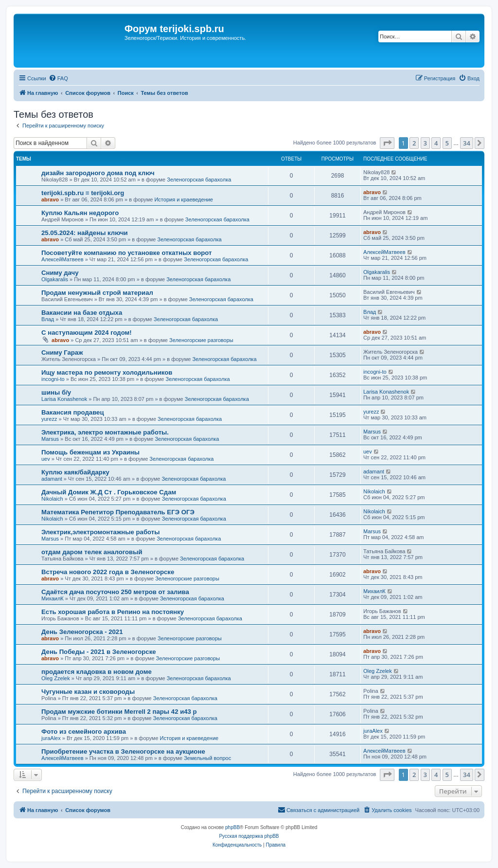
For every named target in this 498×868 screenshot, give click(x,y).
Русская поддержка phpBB (249, 836)
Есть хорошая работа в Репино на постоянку (113, 612)
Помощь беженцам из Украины (90, 452)
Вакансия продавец (73, 412)
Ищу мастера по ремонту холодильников (107, 372)
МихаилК (53, 598)
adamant (52, 479)
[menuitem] (58, 78)
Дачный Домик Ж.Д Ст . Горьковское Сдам (109, 492)
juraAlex (51, 738)
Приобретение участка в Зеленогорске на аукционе (123, 751)
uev (46, 459)
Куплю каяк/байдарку (75, 472)
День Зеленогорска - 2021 (82, 632)
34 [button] (467, 143)
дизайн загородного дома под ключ (98, 173)
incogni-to (53, 379)
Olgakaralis (55, 279)
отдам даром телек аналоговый (92, 552)
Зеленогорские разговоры (201, 340)
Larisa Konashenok (64, 399)
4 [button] (436, 143)
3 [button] (425, 143)
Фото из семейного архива (84, 732)
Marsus (50, 439)
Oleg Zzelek (56, 678)
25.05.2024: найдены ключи (85, 233)
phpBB (232, 827)
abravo (50, 199)
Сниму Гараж (62, 353)
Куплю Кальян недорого (80, 213)
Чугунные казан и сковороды (88, 692)
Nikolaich (52, 499)
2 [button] (414, 143)
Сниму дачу (60, 273)
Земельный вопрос (207, 758)
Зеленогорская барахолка (199, 180)
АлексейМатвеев (62, 259)
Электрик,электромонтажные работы (101, 532)
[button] (387, 143)
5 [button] (447, 143)
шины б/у (56, 392)
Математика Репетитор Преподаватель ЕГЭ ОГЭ (118, 512)
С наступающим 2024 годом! (87, 333)
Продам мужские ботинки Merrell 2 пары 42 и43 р (119, 712)
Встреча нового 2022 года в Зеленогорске (108, 572)
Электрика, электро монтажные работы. (105, 432)
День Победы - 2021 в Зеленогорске (99, 652)
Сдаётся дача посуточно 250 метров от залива (115, 592)
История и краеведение (184, 199)
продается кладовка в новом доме (97, 672)
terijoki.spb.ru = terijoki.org (83, 193)
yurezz (49, 419)
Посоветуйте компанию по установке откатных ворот (126, 253)
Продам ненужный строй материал (97, 293)
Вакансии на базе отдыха (82, 313)
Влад (48, 319)
